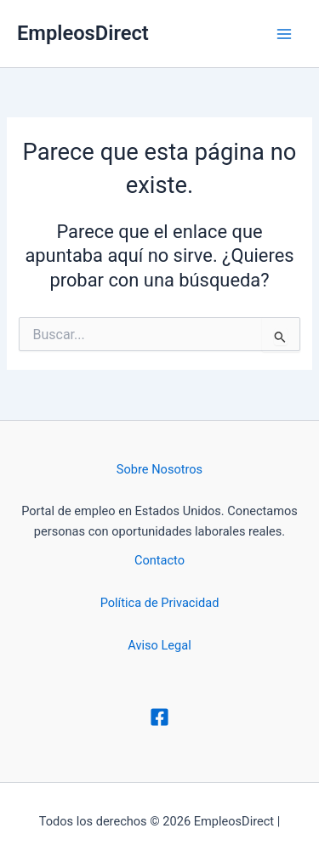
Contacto (159, 560)
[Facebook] (159, 717)
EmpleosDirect (83, 33)
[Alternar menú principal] (284, 34)
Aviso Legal (159, 645)
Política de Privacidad (160, 603)
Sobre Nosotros (159, 469)
